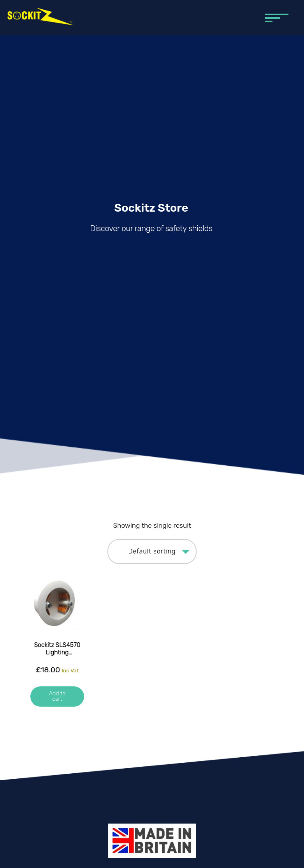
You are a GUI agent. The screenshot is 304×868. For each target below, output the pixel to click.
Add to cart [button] (57, 696)
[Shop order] (152, 552)
